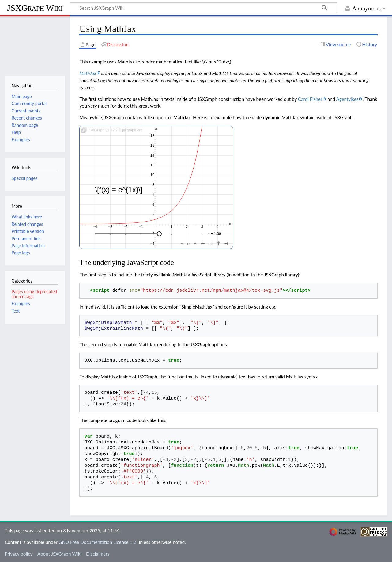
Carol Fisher (310, 99)
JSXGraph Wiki (35, 8)
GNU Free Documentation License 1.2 (97, 542)
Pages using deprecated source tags (34, 294)
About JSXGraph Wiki (59, 554)
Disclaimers (98, 554)
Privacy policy (19, 554)
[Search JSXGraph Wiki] (204, 8)
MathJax (88, 73)
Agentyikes (347, 99)
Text (16, 311)
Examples (21, 304)
